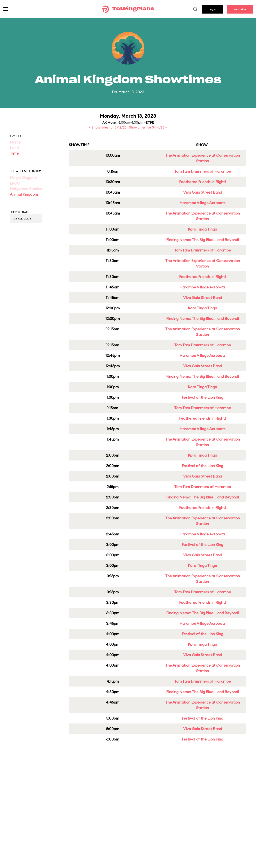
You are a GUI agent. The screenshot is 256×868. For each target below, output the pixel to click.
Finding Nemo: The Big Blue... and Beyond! (203, 240)
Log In (212, 9)
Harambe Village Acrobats (202, 203)
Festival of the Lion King (202, 397)
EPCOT (16, 183)
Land (14, 148)
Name (15, 142)
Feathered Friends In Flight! (202, 182)
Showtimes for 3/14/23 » (148, 127)
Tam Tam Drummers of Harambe (203, 171)
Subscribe (240, 9)
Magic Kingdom (23, 178)
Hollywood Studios (26, 189)
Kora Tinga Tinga (202, 229)
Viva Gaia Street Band (203, 192)
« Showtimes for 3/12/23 (108, 127)
